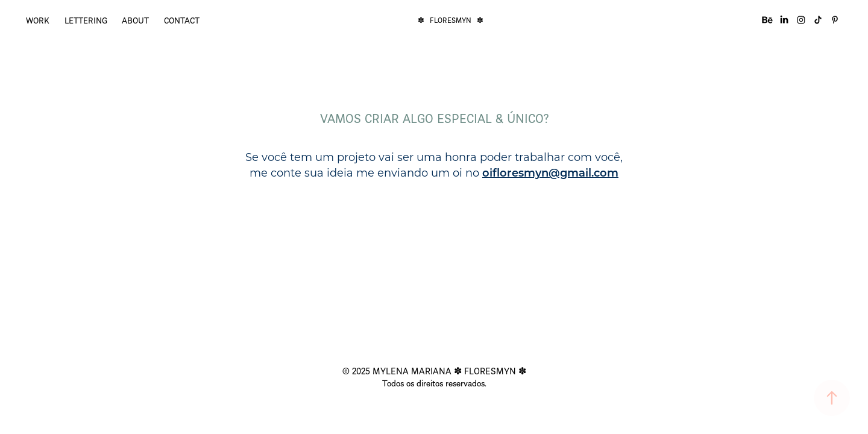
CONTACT (182, 20)
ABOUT (135, 20)
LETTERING (86, 20)
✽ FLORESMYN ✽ (451, 20)
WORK (38, 20)
